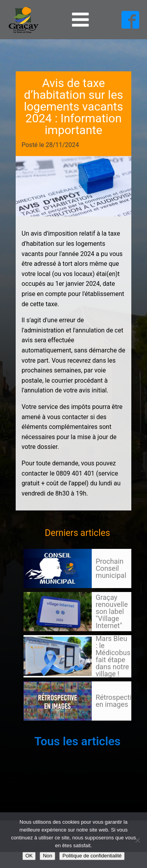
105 (38, 728)
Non (47, 856)
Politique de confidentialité (92, 856)
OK (29, 856)
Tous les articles (77, 741)
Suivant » (52, 728)
